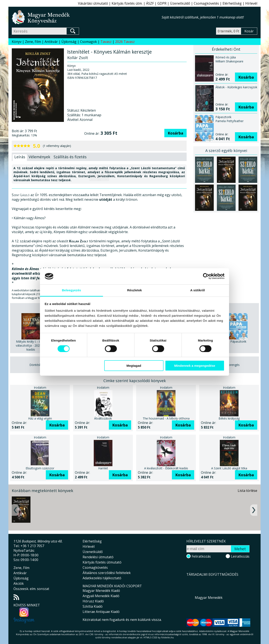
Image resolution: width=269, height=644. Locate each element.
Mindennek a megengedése (195, 366)
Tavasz (106, 42)
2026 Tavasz (125, 42)
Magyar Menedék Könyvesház (87, 17)
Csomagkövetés (206, 3)
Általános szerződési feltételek (107, 573)
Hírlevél (251, 3)
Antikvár (51, 42)
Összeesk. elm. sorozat (31, 589)
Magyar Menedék (209, 598)
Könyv (17, 42)
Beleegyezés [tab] (71, 290)
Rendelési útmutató (98, 557)
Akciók (19, 583)
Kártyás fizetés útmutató (102, 562)
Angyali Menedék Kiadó (101, 596)
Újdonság (69, 42)
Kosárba (175, 133)
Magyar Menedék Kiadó (101, 591)
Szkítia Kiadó (93, 606)
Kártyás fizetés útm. (127, 3)
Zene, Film (33, 42)
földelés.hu (167, 637)
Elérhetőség (232, 3)
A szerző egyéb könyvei (226, 150)
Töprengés (232, 365)
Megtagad (134, 366)
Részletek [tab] (134, 290)
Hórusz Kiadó (93, 601)
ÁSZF (150, 3)
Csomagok (88, 42)
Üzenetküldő (180, 3)
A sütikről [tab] (198, 290)
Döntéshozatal (40, 365)
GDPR (162, 3)
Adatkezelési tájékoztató (102, 578)
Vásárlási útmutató (93, 3)
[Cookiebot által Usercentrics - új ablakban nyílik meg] (206, 276)
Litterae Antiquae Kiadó (101, 612)
